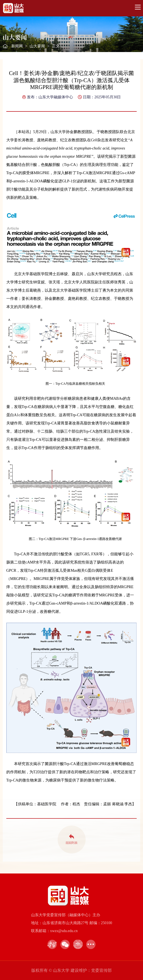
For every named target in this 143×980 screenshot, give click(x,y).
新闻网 (17, 46)
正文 (56, 46)
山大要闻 (37, 46)
